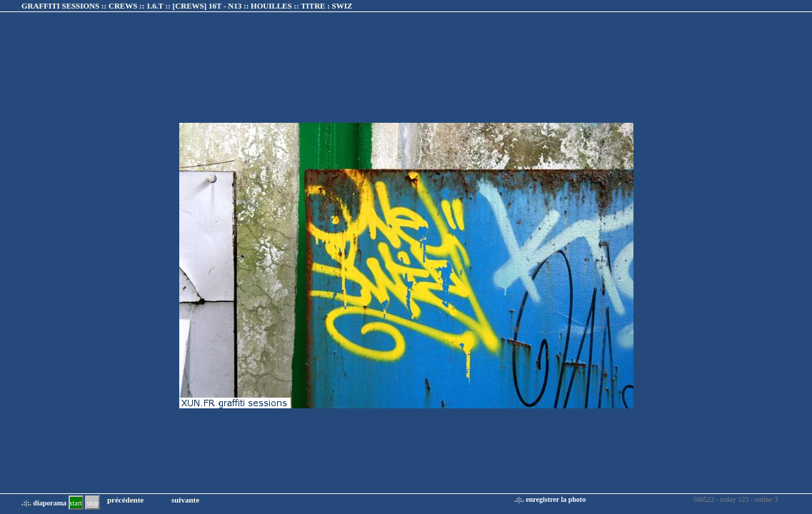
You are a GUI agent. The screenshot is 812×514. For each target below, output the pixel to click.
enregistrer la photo (556, 499)
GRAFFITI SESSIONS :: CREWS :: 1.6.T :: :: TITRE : (187, 6)
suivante (185, 500)
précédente (125, 500)
